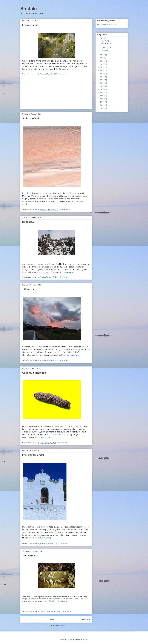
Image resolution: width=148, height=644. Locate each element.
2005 (102, 108)
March (104, 41)
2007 (102, 102)
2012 (102, 86)
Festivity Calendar (33, 455)
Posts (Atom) (61, 625)
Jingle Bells (29, 556)
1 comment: (63, 74)
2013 (102, 83)
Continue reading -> (65, 69)
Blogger (85, 639)
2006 (102, 105)
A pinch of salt (31, 118)
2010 (102, 93)
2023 (102, 38)
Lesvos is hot (30, 25)
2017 (102, 71)
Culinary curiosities (34, 373)
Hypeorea (28, 222)
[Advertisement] (56, 93)
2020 (102, 61)
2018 (102, 67)
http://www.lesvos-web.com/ (107, 24)
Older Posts (85, 619)
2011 (102, 89)
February (105, 48)
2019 (102, 64)
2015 (102, 77)
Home (51, 619)
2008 (102, 99)
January (105, 51)
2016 (102, 74)
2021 (102, 58)
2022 (102, 55)
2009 (102, 96)
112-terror (28, 289)
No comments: (65, 210)
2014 (102, 80)
